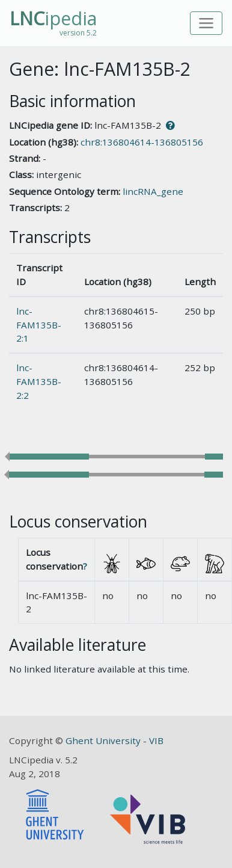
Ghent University (104, 740)
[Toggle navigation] (206, 23)
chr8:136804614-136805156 (142, 142)
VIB (156, 740)
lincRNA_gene (153, 191)
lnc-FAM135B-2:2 (39, 381)
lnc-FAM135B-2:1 (39, 325)
